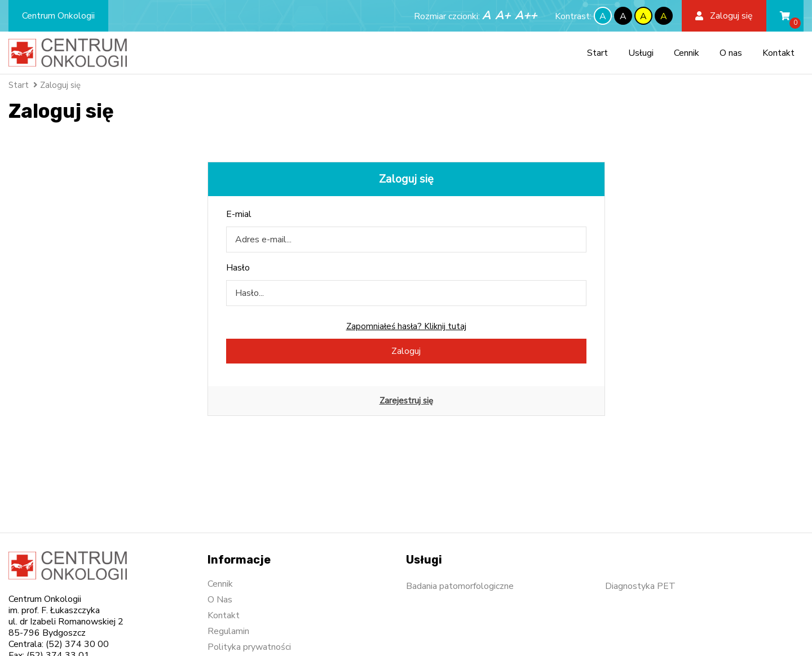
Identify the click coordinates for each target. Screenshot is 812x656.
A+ (503, 15)
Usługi (641, 53)
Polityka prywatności (249, 647)
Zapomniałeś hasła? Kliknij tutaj (406, 326)
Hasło (238, 268)
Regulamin (228, 631)
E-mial (239, 214)
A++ (526, 15)
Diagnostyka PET (640, 586)
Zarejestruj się (406, 401)
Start (597, 53)
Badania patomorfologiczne (460, 586)
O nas (731, 53)
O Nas (220, 600)
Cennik (687, 53)
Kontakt (778, 53)
